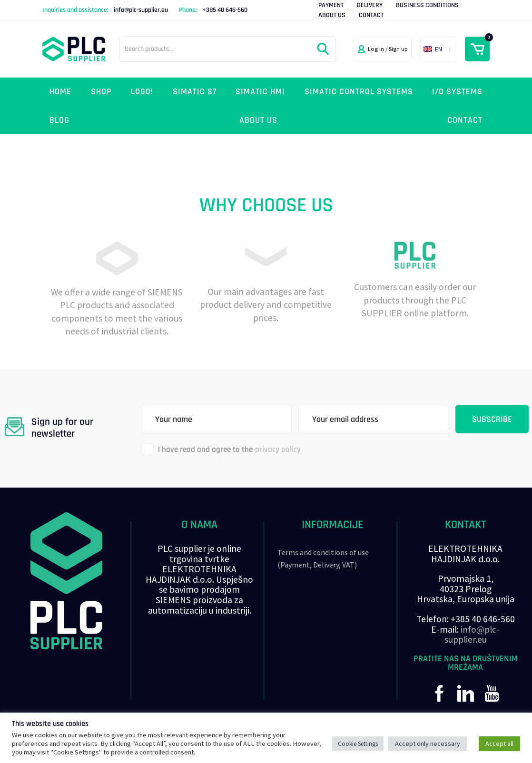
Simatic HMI (260, 92)
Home (60, 92)
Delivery (370, 5)
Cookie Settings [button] (358, 744)
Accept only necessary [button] (428, 743)
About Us (332, 15)
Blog (59, 120)
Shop (101, 92)
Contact (371, 15)
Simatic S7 (195, 92)
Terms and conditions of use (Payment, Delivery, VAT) (323, 558)
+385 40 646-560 (225, 10)
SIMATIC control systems (359, 92)
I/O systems (457, 92)
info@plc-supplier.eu (141, 10)
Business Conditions (427, 5)
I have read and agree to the (221, 449)
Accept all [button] (499, 743)
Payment (331, 5)
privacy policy (278, 450)
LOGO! (142, 92)
